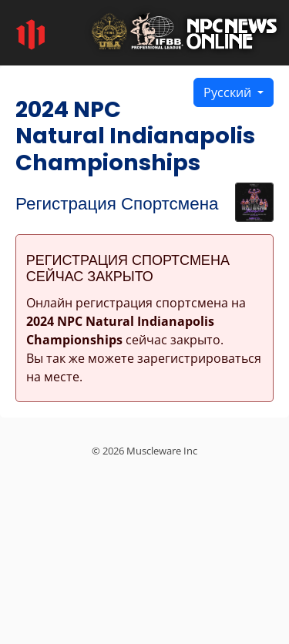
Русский (229, 92)
